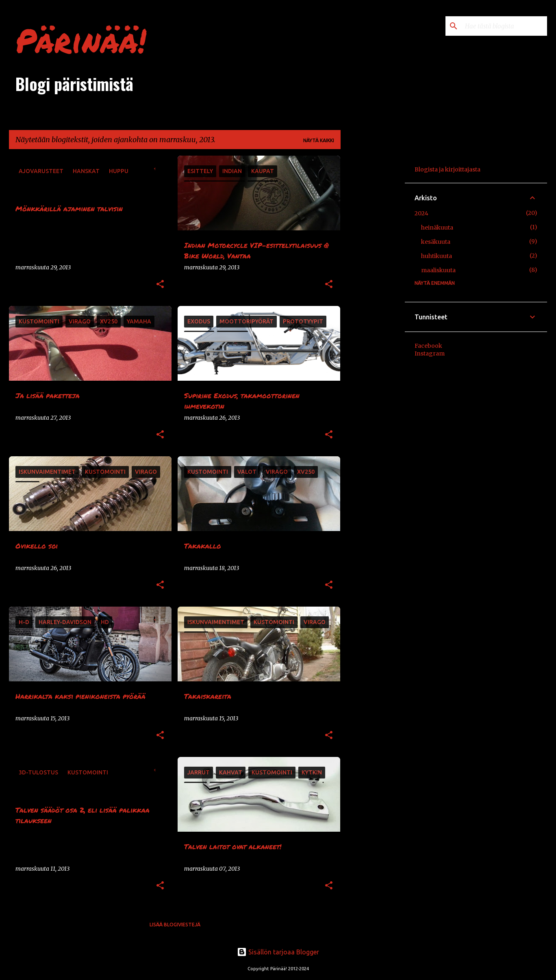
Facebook (428, 346)
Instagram (430, 353)
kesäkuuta (436, 242)
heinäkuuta (437, 228)
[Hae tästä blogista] (504, 26)
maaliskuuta (438, 270)
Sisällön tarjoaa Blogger (278, 952)
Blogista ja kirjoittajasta (447, 169)
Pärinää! (81, 40)
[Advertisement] (373, 278)
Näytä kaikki (319, 140)
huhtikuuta (437, 256)
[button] (160, 285)
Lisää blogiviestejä (175, 925)
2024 (421, 213)
